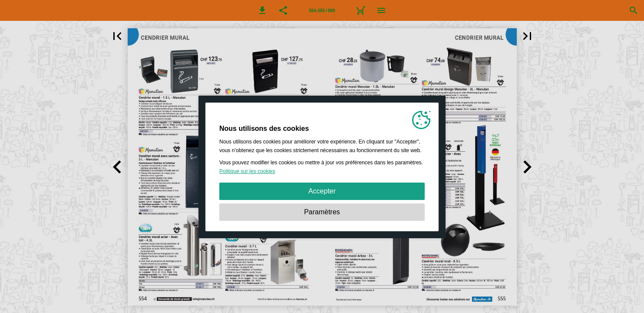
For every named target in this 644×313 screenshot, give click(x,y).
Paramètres (322, 212)
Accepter (322, 191)
